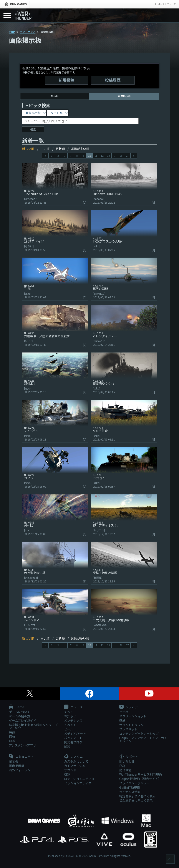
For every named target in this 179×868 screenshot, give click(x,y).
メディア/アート (75, 733)
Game (17, 707)
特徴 (12, 732)
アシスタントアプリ (22, 745)
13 (108, 155)
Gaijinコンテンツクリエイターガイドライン (143, 739)
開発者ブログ (73, 742)
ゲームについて (20, 712)
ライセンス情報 (130, 792)
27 (127, 155)
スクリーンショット (133, 716)
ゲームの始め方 (20, 716)
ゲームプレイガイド (22, 720)
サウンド (70, 770)
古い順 (45, 149)
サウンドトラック (131, 725)
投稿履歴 (113, 80)
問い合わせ (127, 761)
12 (102, 155)
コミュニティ (28, 32)
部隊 (12, 741)
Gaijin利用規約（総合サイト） (140, 779)
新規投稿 (66, 80)
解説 (67, 747)
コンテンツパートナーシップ (139, 733)
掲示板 (55, 96)
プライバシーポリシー (134, 783)
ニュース (73, 707)
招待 (12, 737)
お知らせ (70, 716)
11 (96, 155)
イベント (70, 725)
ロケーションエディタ (79, 779)
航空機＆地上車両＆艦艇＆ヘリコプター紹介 (33, 726)
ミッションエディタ (78, 783)
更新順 (60, 149)
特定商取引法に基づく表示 (138, 796)
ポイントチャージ (167, 4)
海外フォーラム (20, 770)
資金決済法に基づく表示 (136, 800)
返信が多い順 (80, 149)
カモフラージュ (75, 766)
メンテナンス (73, 720)
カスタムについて (76, 761)
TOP (12, 32)
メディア (128, 707)
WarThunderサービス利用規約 (141, 774)
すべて (68, 712)
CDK (67, 774)
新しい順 (28, 149)
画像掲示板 (17, 766)
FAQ (122, 766)
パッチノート (73, 738)
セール (69, 729)
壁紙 (122, 720)
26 (121, 155)
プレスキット (128, 729)
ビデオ (124, 712)
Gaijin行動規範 (130, 787)
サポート (129, 757)
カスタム (73, 757)
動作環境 (125, 770)
